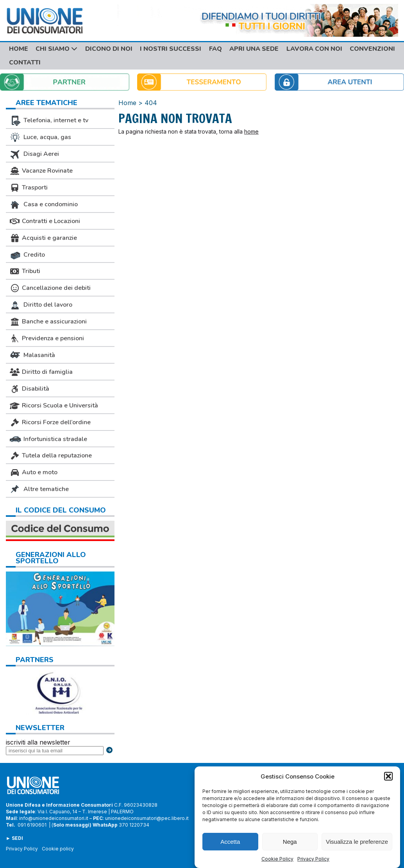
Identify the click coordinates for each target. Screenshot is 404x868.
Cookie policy (58, 849)
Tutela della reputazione (51, 455)
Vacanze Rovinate (41, 171)
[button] (388, 777)
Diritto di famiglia (41, 372)
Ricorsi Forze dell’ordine (50, 422)
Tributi (25, 271)
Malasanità (32, 355)
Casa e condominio (44, 205)
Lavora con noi (314, 49)
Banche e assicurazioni (48, 321)
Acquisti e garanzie (43, 238)
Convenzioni (372, 49)
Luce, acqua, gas (40, 138)
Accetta (230, 842)
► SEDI (14, 838)
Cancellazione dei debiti (50, 288)
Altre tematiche (39, 489)
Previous (14, 691)
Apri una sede (254, 49)
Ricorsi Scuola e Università (54, 405)
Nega (290, 842)
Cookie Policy (277, 860)
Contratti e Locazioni (45, 221)
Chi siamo (56, 49)
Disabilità (29, 389)
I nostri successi (171, 49)
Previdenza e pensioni (47, 338)
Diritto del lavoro (41, 305)
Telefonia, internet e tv (49, 121)
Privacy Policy (313, 860)
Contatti (25, 63)
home (251, 131)
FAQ (215, 49)
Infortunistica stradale (48, 439)
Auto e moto (34, 472)
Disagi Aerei (34, 154)
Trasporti (29, 188)
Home (19, 49)
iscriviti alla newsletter (38, 742)
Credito (27, 255)
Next (107, 691)
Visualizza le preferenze (357, 842)
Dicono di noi (109, 49)
